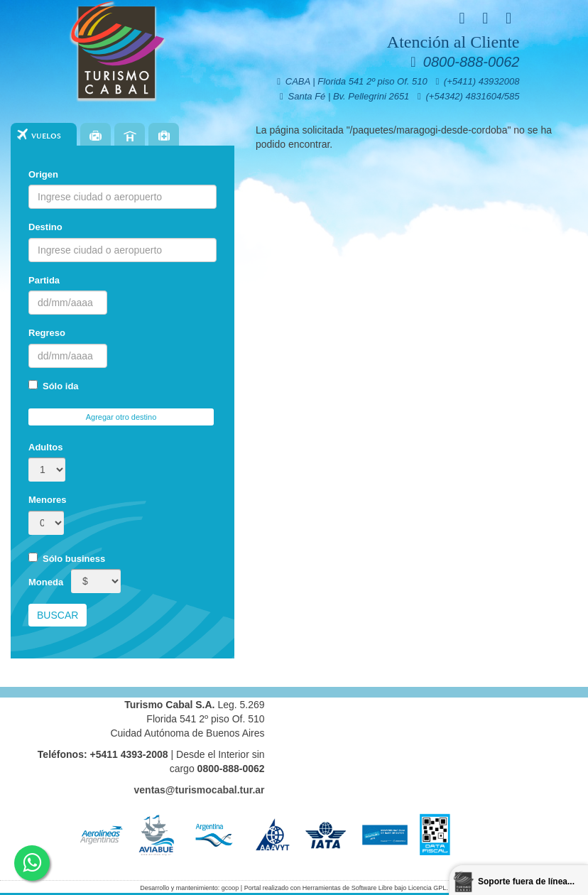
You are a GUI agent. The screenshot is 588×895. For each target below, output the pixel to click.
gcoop (230, 888)
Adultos (45, 447)
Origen (43, 174)
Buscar (58, 615)
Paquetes (96, 136)
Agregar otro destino (121, 417)
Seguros (164, 136)
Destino (45, 227)
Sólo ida (54, 386)
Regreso (47, 333)
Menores (47, 500)
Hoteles (130, 136)
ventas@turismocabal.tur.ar (200, 790)
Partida (44, 280)
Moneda (46, 582)
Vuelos (46, 136)
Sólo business (67, 558)
